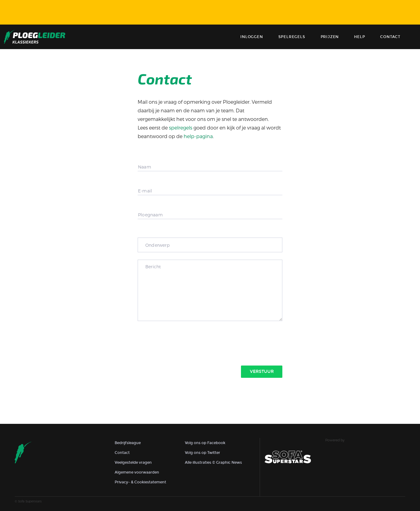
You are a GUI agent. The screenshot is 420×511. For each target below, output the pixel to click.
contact (390, 37)
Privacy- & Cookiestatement (140, 482)
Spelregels (292, 37)
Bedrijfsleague (128, 443)
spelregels (181, 128)
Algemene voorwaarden (137, 472)
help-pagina (198, 136)
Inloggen (252, 37)
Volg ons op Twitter (202, 453)
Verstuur (262, 372)
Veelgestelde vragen (133, 463)
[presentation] (184, 343)
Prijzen (330, 37)
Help (359, 37)
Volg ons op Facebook (205, 443)
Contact (122, 453)
